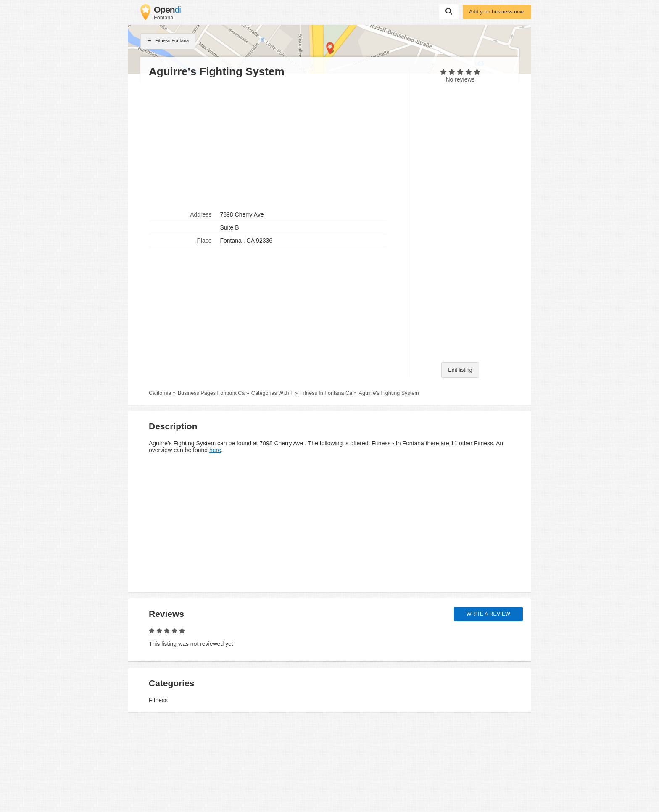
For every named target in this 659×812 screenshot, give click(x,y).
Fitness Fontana (168, 41)
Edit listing (460, 370)
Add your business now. (497, 12)
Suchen (449, 11)
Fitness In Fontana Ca (326, 393)
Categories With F (273, 393)
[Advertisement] (275, 143)
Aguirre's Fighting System (389, 393)
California (160, 393)
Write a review (488, 614)
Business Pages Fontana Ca (211, 393)
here (215, 450)
